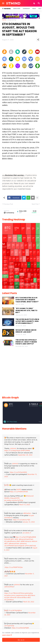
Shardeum (26, 8)
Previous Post (8, 204)
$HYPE (7, 485)
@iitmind (13, 448)
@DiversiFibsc (9, 587)
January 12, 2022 (29, 522)
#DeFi (18, 541)
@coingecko (20, 545)
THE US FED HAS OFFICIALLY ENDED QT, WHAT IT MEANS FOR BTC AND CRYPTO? (26, 342)
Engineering (12, 20)
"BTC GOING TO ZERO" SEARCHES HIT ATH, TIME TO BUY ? (26, 310)
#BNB (23, 541)
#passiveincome (22, 595)
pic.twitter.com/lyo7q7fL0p (14, 500)
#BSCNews (31, 595)
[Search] (39, 3)
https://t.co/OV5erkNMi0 (18, 472)
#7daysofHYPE (14, 498)
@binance (23, 543)
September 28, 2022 (25, 455)
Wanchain (17, 8)
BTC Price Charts (12, 422)
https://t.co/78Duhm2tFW (13, 593)
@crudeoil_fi (27, 533)
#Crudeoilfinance (10, 541)
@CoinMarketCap (10, 545)
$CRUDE (7, 539)
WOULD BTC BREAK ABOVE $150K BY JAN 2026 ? (26, 331)
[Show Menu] (3, 3)
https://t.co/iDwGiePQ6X (20, 628)
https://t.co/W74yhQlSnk (13, 610)
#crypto (31, 515)
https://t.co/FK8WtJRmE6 (19, 492)
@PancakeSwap (30, 545)
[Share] (38, 40)
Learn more (6, 635)
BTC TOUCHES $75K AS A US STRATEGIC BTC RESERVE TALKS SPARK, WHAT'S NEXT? (27, 300)
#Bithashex (27, 513)
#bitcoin (35, 541)
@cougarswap (9, 626)
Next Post (35, 204)
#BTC (6, 543)
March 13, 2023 (25, 504)
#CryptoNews (9, 600)
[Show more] (37, 198)
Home (4, 20)
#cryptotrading (28, 593)
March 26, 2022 (29, 602)
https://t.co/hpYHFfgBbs (24, 537)
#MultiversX (30, 496)
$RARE (7, 498)
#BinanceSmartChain (26, 539)
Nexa (34, 8)
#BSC (16, 539)
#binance (28, 541)
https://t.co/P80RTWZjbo (14, 567)
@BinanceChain (14, 543)
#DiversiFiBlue (22, 597)
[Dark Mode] (34, 3)
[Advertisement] (21, 372)
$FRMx (28, 450)
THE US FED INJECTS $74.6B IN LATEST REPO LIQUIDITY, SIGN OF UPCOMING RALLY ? (27, 321)
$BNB (34, 537)
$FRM (23, 450)
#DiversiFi (13, 597)
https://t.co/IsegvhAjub (12, 450)
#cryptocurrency (10, 595)
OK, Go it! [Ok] (21, 640)
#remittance (9, 518)
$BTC (12, 539)
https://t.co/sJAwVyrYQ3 (21, 520)
